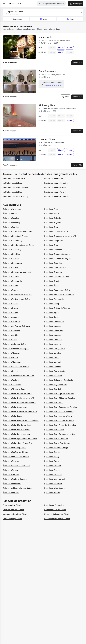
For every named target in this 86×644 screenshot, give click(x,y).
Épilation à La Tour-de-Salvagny (16, 326)
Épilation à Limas (10, 340)
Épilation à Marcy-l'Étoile (55, 349)
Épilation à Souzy (52, 457)
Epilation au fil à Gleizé (54, 505)
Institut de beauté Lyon (13, 183)
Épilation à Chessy (11, 259)
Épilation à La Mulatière (54, 322)
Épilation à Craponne (53, 272)
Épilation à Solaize (52, 452)
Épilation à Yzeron (52, 493)
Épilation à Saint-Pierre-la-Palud (16, 430)
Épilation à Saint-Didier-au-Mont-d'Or (19, 398)
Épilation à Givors (10, 308)
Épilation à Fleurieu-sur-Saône (57, 290)
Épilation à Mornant (53, 362)
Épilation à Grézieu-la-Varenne (57, 308)
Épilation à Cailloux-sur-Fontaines (17, 232)
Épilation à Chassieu (53, 250)
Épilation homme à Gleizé (13, 510)
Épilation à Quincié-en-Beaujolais (59, 380)
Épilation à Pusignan (11, 380)
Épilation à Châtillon (11, 254)
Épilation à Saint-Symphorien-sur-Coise (20, 439)
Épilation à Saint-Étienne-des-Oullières (19, 403)
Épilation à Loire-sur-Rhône (14, 344)
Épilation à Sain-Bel (53, 389)
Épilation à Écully (52, 286)
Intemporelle (45, 37)
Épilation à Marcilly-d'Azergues (16, 349)
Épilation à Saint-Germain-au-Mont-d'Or (20, 412)
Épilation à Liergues (53, 335)
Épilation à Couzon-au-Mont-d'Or (17, 272)
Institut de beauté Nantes (55, 187)
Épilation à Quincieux (12, 385)
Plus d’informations (10, 63)
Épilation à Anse (51, 209)
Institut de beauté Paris (54, 192)
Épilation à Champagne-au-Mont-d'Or (60, 236)
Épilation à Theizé (52, 470)
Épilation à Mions (52, 358)
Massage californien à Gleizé (15, 514)
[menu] (4, 4)
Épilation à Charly (52, 245)
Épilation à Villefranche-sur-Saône (17, 488)
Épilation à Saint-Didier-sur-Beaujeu (60, 398)
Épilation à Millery (10, 358)
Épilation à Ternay (10, 470)
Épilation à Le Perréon (54, 331)
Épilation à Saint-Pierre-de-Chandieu (60, 425)
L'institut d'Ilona (47, 139)
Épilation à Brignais (53, 223)
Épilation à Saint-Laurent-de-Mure (59, 421)
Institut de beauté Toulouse (56, 196)
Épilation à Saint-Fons (54, 403)
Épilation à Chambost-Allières (15, 236)
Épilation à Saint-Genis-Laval (15, 407)
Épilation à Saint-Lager (12, 416)
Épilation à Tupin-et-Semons (15, 479)
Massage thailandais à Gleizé (57, 514)
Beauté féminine (47, 71)
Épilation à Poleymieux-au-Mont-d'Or (19, 376)
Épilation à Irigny (51, 313)
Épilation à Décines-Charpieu (57, 277)
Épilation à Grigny (10, 313)
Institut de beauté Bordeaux (15, 178)
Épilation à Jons (51, 317)
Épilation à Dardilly (11, 277)
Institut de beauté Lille (54, 178)
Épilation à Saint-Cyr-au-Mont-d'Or (59, 394)
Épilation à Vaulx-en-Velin (55, 479)
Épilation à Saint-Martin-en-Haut (17, 425)
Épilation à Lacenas (53, 326)
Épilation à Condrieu (53, 263)
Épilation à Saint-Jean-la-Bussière (59, 412)
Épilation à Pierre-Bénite (55, 371)
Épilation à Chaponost (54, 241)
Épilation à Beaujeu (11, 218)
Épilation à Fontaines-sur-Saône (16, 299)
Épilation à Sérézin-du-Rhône (15, 452)
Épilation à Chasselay (12, 250)
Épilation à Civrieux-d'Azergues (58, 259)
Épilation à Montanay (12, 362)
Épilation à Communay (12, 263)
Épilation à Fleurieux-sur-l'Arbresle (17, 295)
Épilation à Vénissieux (12, 484)
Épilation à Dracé (52, 281)
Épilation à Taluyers (11, 461)
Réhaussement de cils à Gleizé (57, 519)
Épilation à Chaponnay (12, 241)
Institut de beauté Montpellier (15, 187)
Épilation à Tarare (52, 461)
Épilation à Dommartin (12, 281)
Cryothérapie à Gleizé (12, 505)
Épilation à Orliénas (53, 367)
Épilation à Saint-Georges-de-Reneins (61, 407)
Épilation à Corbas (11, 268)
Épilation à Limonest (53, 340)
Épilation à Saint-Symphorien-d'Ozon (60, 434)
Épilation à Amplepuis (12, 209)
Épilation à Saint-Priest (54, 430)
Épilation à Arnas (10, 214)
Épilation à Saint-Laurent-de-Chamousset (21, 421)
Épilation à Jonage (11, 317)
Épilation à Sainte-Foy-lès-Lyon (58, 443)
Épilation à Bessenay (12, 223)
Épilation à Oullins (10, 371)
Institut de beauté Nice (12, 192)
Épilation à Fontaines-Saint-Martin (59, 295)
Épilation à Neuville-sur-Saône (16, 367)
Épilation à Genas (10, 304)
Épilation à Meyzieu (53, 353)
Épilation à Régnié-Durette (56, 385)
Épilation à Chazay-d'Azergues (57, 254)
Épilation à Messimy (11, 353)
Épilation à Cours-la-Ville (55, 268)
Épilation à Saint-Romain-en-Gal (16, 434)
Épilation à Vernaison (53, 484)
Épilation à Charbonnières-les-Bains (18, 245)
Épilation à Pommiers (53, 376)
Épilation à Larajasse (11, 331)
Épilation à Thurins (11, 475)
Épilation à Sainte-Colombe (56, 439)
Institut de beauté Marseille (56, 183)
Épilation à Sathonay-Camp (14, 448)
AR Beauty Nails (47, 105)
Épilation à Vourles (11, 493)
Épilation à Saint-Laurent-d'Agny (58, 416)
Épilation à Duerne (11, 286)
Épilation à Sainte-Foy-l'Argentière (17, 443)
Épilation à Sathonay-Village (56, 448)
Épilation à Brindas (11, 227)
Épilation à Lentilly (10, 335)
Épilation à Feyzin (10, 290)
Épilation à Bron (51, 227)
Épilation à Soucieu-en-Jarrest (16, 457)
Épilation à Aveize (52, 214)
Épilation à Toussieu (53, 475)
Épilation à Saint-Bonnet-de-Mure (17, 394)
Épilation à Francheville (54, 299)
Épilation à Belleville (53, 218)
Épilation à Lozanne (53, 344)
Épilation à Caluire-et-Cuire (56, 232)
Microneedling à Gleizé (12, 519)
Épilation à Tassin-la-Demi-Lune (16, 466)
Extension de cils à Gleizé (55, 510)
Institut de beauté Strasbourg (15, 196)
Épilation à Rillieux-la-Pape (14, 389)
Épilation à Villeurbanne (54, 488)
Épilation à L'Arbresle (12, 322)
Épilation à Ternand (53, 466)
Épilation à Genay (52, 304)
